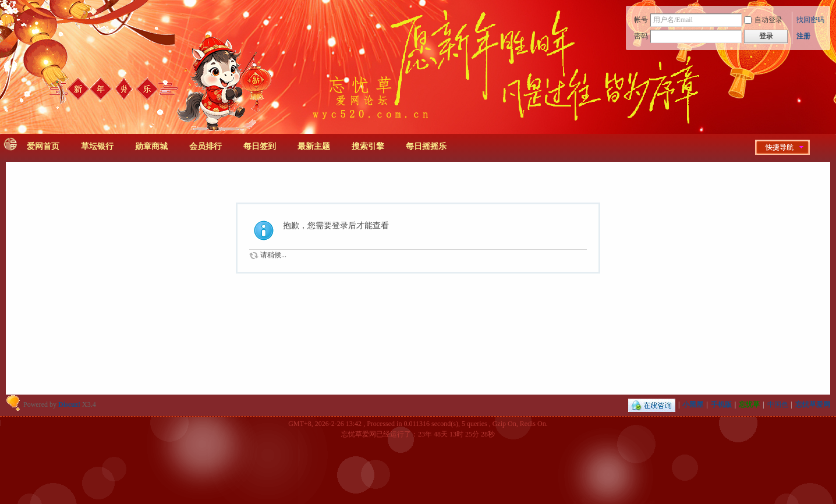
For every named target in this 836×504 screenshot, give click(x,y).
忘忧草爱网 (813, 404)
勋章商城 (151, 146)
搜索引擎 (368, 146)
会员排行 (206, 146)
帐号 (641, 20)
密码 (641, 36)
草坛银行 (97, 146)
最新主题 (314, 146)
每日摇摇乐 (426, 146)
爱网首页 (43, 146)
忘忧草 (749, 404)
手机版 (721, 404)
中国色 (778, 404)
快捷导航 (780, 147)
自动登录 (763, 20)
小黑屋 (693, 404)
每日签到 (260, 146)
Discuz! (69, 404)
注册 (803, 36)
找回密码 (810, 20)
